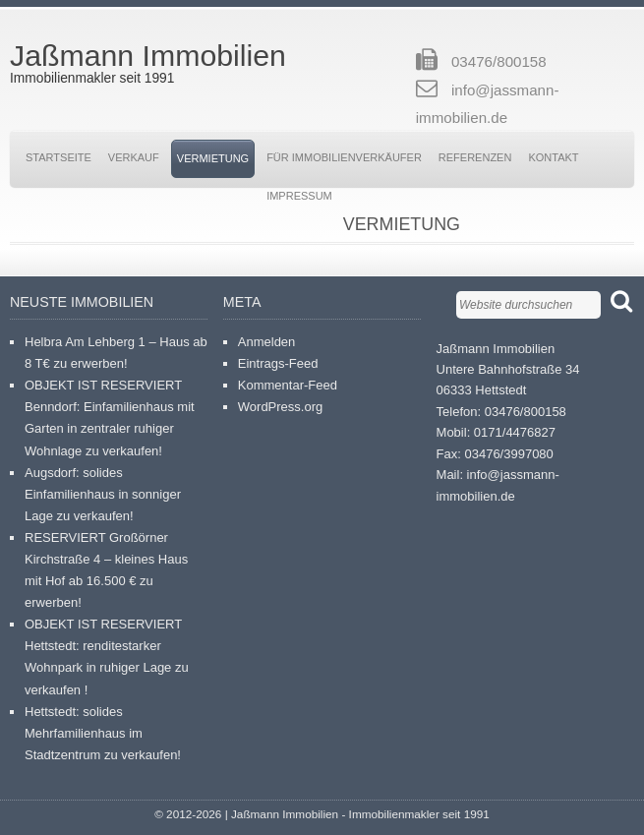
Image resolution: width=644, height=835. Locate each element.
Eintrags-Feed (278, 363)
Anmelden (267, 342)
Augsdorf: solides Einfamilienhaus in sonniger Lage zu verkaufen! (103, 494)
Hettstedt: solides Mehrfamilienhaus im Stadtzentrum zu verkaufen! (103, 733)
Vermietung (213, 158)
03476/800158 (499, 61)
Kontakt (553, 157)
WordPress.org (280, 407)
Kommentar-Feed (288, 385)
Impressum (299, 196)
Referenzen (475, 157)
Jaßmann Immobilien (148, 56)
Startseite (59, 157)
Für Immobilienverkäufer (344, 157)
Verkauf (134, 157)
